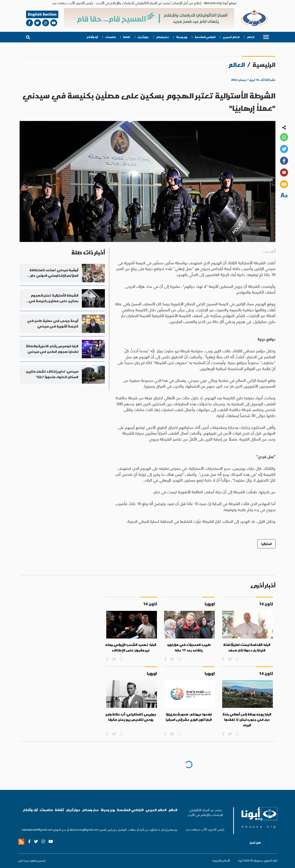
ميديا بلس (23, 860)
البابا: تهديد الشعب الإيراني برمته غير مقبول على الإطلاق (131, 647)
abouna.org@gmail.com (84, 829)
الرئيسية (264, 65)
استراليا (266, 544)
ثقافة (127, 37)
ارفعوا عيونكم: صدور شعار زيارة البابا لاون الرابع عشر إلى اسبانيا (189, 717)
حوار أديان (143, 37)
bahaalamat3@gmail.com (37, 829)
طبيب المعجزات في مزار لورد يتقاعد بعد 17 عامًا (189, 647)
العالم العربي (231, 37)
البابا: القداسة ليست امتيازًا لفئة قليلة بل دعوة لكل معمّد (247, 647)
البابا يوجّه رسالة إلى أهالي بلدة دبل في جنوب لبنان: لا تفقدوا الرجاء (247, 720)
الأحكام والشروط (221, 860)
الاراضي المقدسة (205, 37)
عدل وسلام (162, 37)
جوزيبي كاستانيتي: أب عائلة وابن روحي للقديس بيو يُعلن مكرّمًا (131, 717)
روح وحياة (182, 37)
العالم (251, 37)
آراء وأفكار (92, 37)
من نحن (255, 842)
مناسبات (111, 37)
